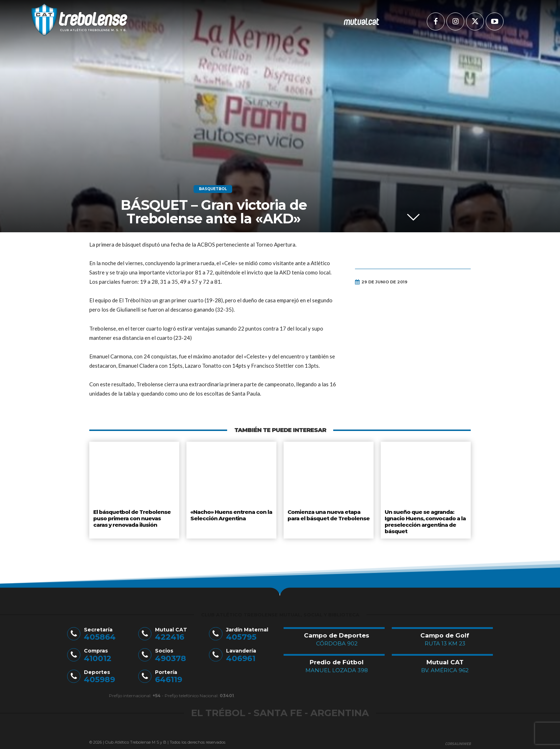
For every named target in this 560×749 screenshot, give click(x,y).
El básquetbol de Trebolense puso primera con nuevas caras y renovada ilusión (134, 517)
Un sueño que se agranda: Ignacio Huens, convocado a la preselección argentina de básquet (424, 520)
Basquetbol (213, 189)
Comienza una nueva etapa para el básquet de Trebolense (328, 514)
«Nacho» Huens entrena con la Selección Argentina (229, 514)
